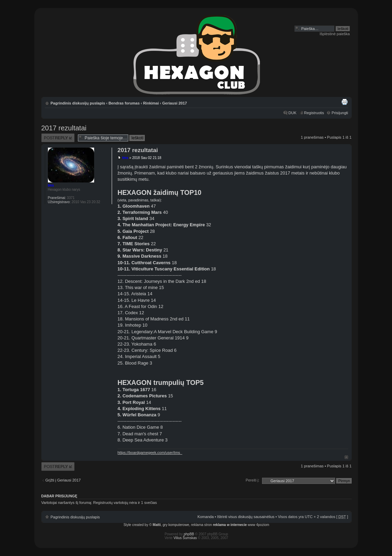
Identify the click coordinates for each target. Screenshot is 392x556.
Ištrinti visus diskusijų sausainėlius (246, 517)
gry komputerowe (176, 525)
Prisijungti (340, 113)
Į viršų (346, 457)
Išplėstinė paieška (335, 34)
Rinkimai (151, 103)
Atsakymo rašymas (58, 138)
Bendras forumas (124, 103)
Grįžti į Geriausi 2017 (63, 480)
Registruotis (314, 113)
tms (125, 158)
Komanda (206, 517)
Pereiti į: (252, 480)
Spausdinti (344, 102)
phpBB (189, 534)
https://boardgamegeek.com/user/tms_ (150, 453)
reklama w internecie (230, 525)
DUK (293, 113)
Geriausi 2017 (175, 103)
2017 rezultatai (64, 128)
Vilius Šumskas (185, 538)
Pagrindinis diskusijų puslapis (78, 103)
